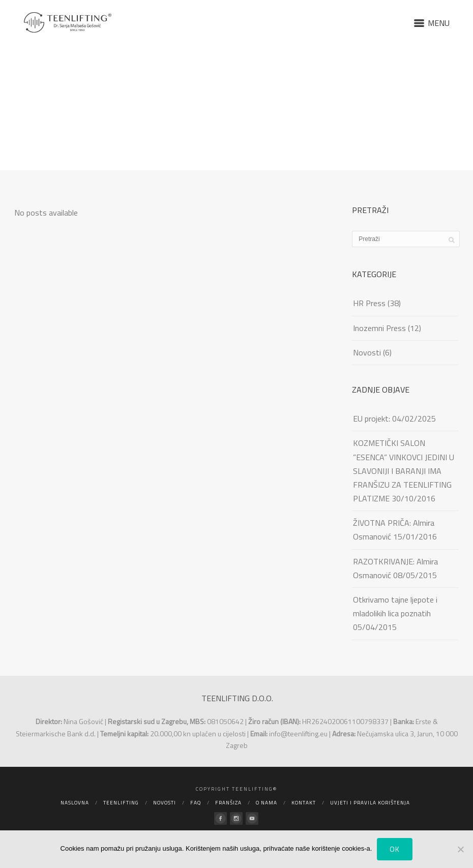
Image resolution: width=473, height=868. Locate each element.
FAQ (196, 803)
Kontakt (304, 803)
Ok (395, 849)
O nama (267, 803)
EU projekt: (372, 418)
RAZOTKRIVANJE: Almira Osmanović (395, 568)
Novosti (367, 352)
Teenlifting (121, 803)
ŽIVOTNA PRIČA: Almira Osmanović (394, 530)
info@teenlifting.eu (298, 734)
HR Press (369, 303)
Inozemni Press (379, 328)
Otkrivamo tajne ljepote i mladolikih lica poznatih (395, 606)
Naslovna (75, 803)
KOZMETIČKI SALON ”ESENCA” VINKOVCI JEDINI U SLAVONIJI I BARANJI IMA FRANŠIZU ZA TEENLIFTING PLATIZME (404, 471)
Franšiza (228, 803)
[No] (460, 849)
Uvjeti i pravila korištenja (370, 803)
